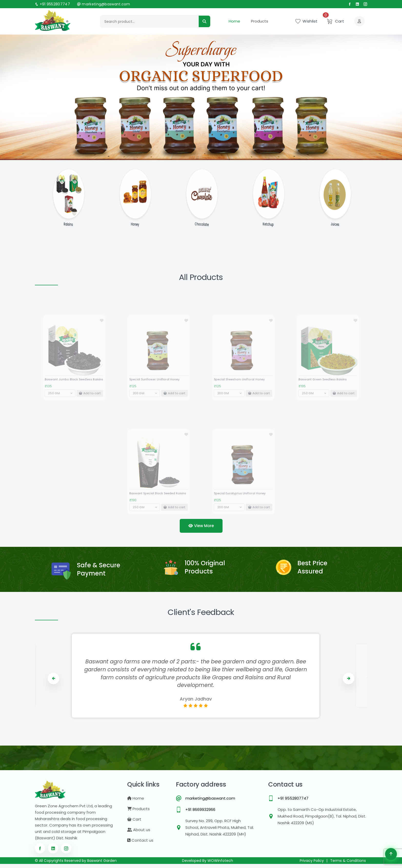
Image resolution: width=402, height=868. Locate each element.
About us (139, 834)
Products (260, 21)
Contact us (140, 844)
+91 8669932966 (200, 814)
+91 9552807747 (52, 4)
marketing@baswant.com (104, 4)
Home (234, 21)
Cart (134, 823)
